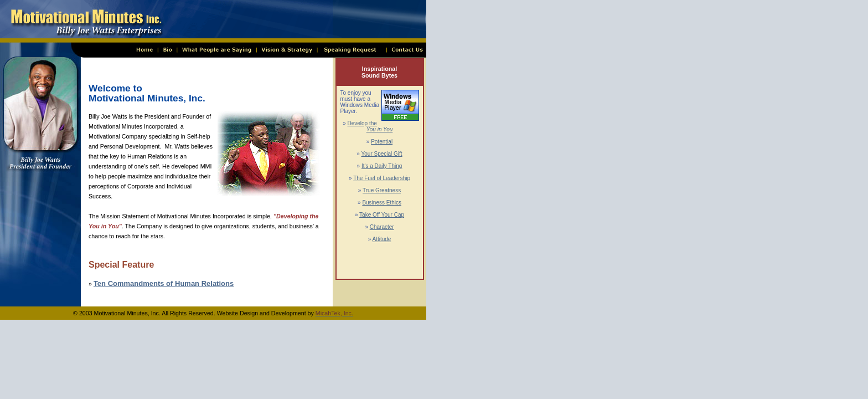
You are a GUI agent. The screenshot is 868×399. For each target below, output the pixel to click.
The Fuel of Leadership (382, 178)
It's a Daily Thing (382, 166)
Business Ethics (382, 203)
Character (382, 227)
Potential (382, 142)
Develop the (370, 126)
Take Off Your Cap (382, 215)
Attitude (381, 239)
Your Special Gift (382, 154)
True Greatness (382, 190)
